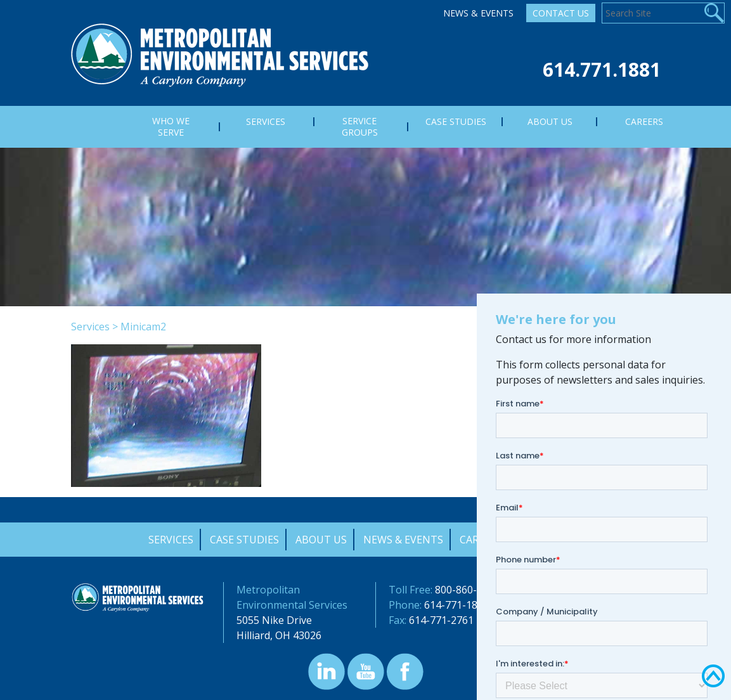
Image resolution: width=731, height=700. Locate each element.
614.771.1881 (602, 69)
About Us (321, 540)
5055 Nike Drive (274, 620)
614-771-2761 (441, 620)
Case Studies (244, 540)
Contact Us (561, 13)
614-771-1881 (456, 605)
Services (90, 327)
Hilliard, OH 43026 (279, 635)
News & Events (478, 13)
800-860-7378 (467, 590)
